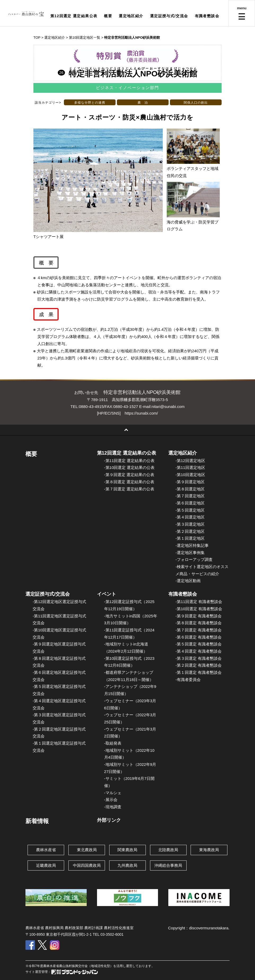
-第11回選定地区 (190, 467)
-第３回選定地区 (190, 524)
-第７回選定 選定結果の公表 (129, 489)
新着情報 (37, 821)
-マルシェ (113, 793)
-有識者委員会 (188, 680)
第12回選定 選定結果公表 (74, 16)
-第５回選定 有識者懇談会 (199, 644)
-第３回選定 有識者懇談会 (199, 658)
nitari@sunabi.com (168, 406)
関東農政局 (127, 850)
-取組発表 (113, 743)
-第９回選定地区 (190, 482)
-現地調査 (113, 807)
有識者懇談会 (207, 16)
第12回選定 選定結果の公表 (127, 453)
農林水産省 (46, 850)
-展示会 (111, 800)
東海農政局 (209, 850)
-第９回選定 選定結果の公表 (129, 475)
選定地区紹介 (131, 16)
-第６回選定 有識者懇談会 (199, 637)
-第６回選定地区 (190, 503)
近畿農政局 (46, 865)
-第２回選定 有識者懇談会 (199, 665)
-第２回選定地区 (190, 531)
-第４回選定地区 (190, 517)
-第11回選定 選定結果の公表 (129, 461)
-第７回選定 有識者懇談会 (199, 630)
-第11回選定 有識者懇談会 (199, 602)
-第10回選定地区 (190, 475)
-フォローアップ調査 (194, 559)
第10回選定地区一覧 (85, 38)
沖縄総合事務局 (168, 865)
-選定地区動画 (188, 581)
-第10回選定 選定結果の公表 (129, 467)
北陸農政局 (168, 850)
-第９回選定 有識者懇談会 (199, 616)
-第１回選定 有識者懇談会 (199, 672)
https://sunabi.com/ (141, 413)
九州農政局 (127, 865)
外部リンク (109, 820)
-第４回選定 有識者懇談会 (199, 651)
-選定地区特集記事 (192, 545)
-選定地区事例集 (190, 553)
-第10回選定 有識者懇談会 (199, 609)
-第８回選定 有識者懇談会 (199, 623)
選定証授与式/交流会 (169, 16)
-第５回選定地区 (190, 510)
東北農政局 (87, 850)
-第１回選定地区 (190, 538)
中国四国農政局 (87, 865)
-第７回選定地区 (190, 496)
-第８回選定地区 (190, 489)
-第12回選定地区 (190, 461)
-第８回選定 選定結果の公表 (129, 482)
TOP (37, 38)
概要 (108, 16)
